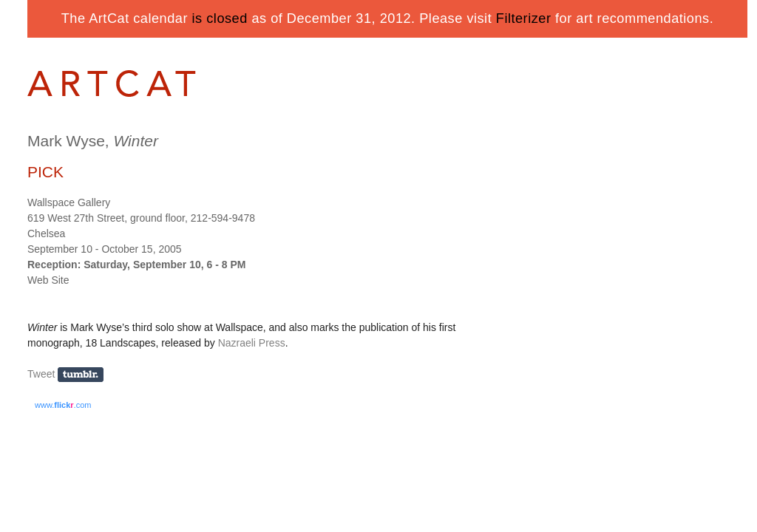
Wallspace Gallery (69, 202)
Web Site (48, 280)
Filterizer (524, 18)
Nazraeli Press (252, 343)
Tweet (41, 374)
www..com (63, 405)
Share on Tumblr (85, 375)
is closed (220, 18)
